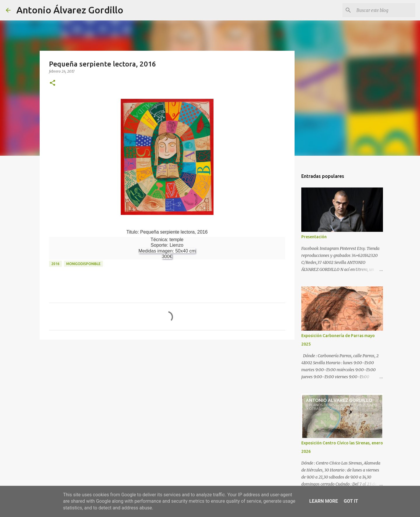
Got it (351, 501)
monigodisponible (83, 264)
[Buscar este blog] (385, 10)
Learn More (323, 501)
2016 (55, 264)
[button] (52, 83)
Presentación (314, 237)
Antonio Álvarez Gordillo (70, 10)
